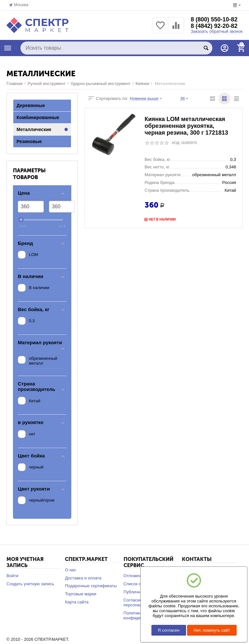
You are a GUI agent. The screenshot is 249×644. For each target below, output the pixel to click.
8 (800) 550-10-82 (214, 19)
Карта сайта (77, 602)
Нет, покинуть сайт (212, 630)
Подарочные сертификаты (91, 586)
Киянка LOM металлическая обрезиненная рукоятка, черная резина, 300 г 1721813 (186, 126)
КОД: (176, 143)
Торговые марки (81, 594)
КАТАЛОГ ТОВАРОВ (8, 48)
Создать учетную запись (30, 584)
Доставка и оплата (83, 578)
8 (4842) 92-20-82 (214, 26)
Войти (12, 576)
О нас (71, 570)
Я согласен (169, 630)
